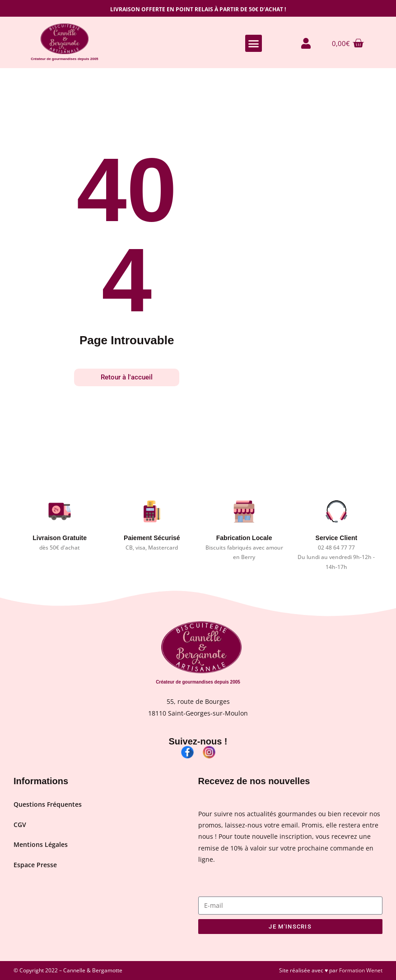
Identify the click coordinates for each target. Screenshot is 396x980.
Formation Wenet (361, 970)
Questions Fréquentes (48, 805)
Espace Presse (35, 867)
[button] (254, 43)
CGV (20, 825)
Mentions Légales (41, 846)
